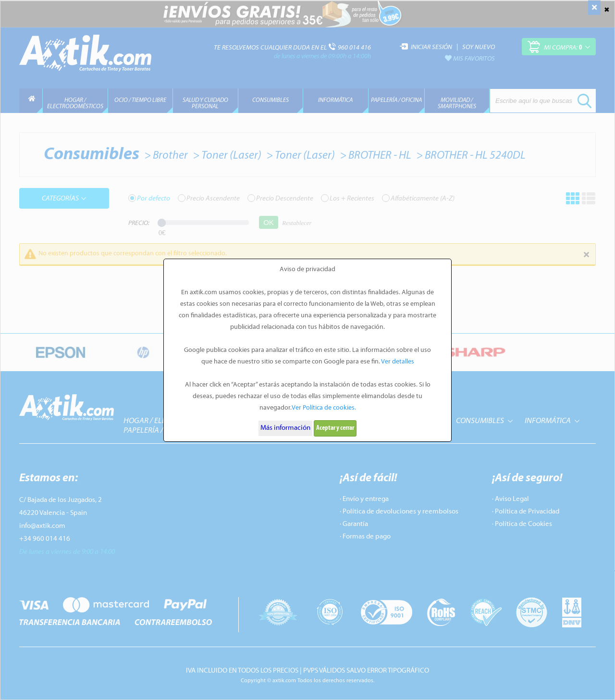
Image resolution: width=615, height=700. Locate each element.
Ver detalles (398, 362)
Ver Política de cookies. (324, 408)
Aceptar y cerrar (335, 428)
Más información (285, 428)
